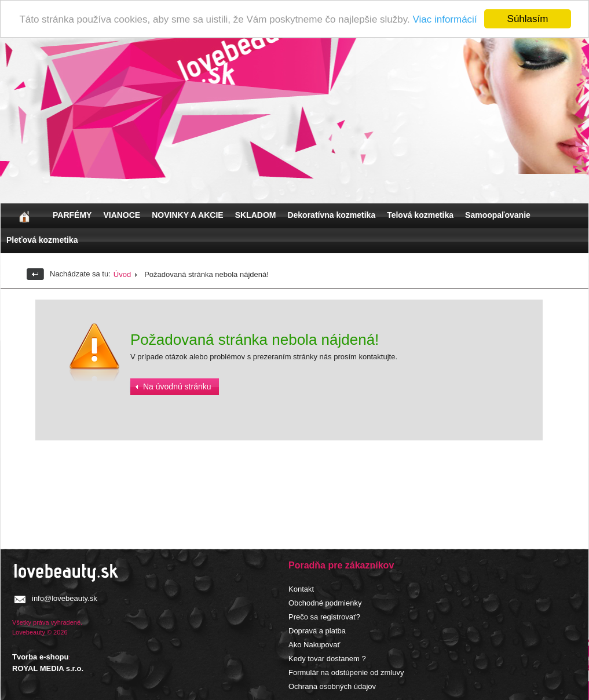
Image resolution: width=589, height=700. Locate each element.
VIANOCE (122, 214)
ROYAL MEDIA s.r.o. (48, 668)
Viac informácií (445, 19)
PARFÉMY (72, 214)
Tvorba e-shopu (41, 656)
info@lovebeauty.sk (65, 598)
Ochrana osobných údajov (332, 686)
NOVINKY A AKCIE (187, 214)
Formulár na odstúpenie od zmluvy (346, 672)
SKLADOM (256, 214)
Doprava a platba (317, 630)
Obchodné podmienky (325, 602)
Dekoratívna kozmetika (331, 214)
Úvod (122, 274)
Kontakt (301, 588)
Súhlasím (528, 18)
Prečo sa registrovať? (324, 616)
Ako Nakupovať (314, 644)
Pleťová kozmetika (42, 239)
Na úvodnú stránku (177, 386)
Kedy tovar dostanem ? (327, 658)
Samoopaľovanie (498, 214)
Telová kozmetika (420, 214)
